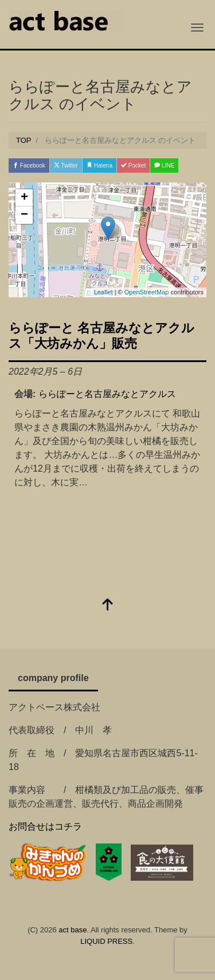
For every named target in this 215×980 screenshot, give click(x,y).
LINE (164, 166)
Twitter (66, 166)
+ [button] (24, 198)
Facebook (29, 166)
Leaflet (103, 292)
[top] (108, 606)
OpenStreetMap (147, 292)
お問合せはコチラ (45, 827)
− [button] (24, 215)
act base (73, 930)
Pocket (133, 166)
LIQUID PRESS (106, 941)
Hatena (99, 166)
